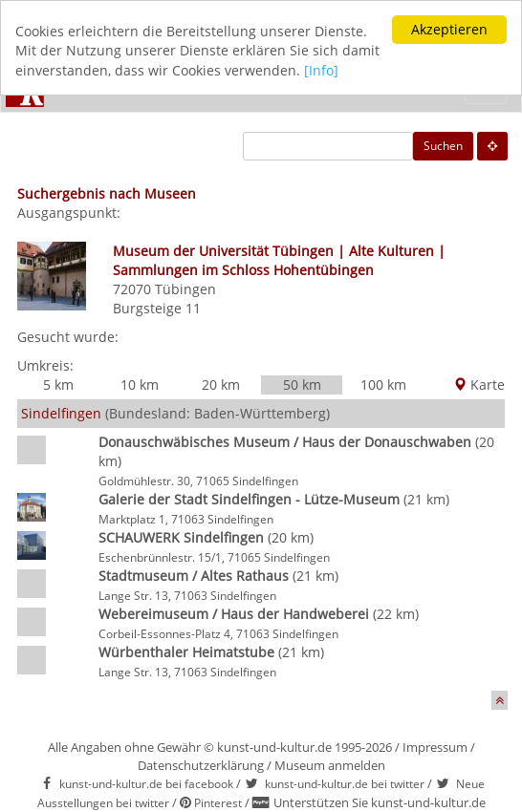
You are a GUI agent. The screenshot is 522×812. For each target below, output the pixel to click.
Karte (479, 385)
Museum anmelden (330, 765)
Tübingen (185, 289)
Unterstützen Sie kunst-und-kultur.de (380, 802)
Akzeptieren (449, 29)
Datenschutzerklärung (201, 765)
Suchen (443, 146)
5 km (58, 385)
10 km (140, 385)
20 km (221, 385)
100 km (383, 385)
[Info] (321, 70)
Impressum (435, 747)
